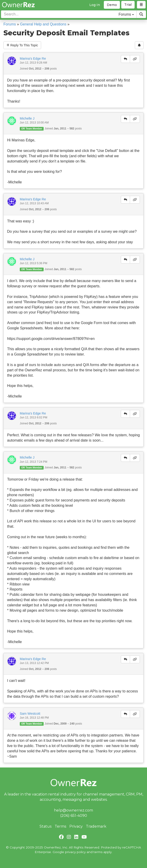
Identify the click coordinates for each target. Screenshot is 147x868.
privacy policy (75, 852)
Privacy (76, 826)
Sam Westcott (30, 714)
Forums (10, 24)
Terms (60, 826)
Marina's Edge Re (33, 59)
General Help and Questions (43, 24)
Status (45, 826)
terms (98, 852)
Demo (112, 5)
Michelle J (27, 118)
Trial (128, 5)
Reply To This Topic (22, 45)
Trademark (96, 826)
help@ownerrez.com (73, 810)
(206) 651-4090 (74, 816)
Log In (95, 5)
